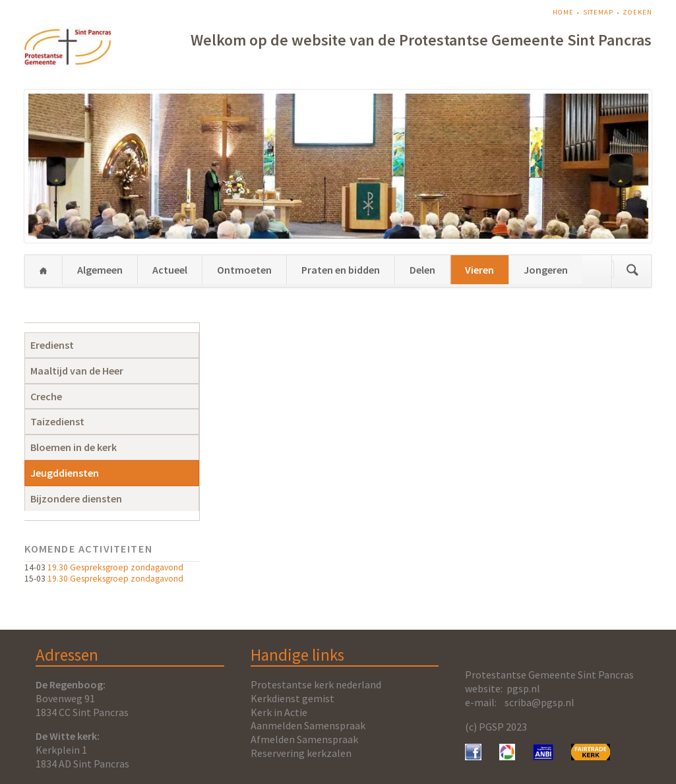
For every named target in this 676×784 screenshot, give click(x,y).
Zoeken (637, 12)
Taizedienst (57, 421)
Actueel (170, 270)
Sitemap (598, 12)
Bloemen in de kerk (74, 447)
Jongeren (546, 270)
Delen (422, 270)
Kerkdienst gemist (292, 698)
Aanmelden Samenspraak (308, 725)
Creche (46, 396)
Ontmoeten (244, 270)
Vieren (479, 270)
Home (563, 12)
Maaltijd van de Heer (77, 371)
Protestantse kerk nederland (316, 684)
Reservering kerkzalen (301, 753)
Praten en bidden (341, 270)
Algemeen (100, 270)
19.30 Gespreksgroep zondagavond (115, 567)
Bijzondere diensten (76, 498)
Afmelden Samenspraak (304, 739)
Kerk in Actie (279, 712)
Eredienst (52, 345)
